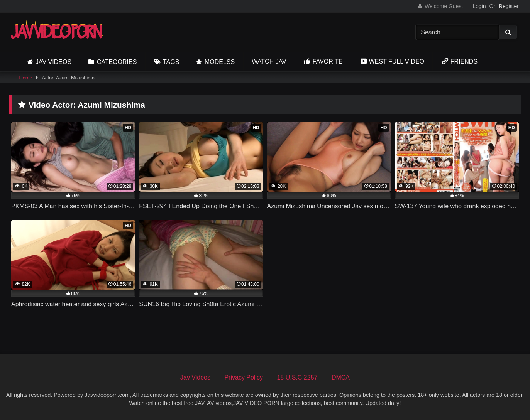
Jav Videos (53, 62)
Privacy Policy (244, 377)
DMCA (341, 377)
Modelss (220, 62)
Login (479, 6)
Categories (117, 62)
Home (25, 78)
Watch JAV (269, 62)
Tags (171, 62)
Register (509, 6)
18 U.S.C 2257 (297, 377)
